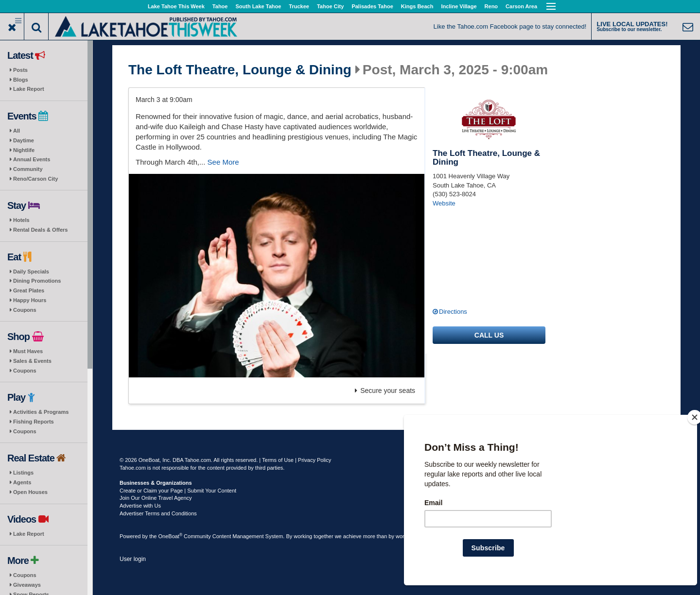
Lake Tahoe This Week (176, 6)
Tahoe (220, 6)
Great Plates (29, 290)
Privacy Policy (315, 460)
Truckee (299, 6)
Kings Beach (417, 6)
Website (444, 203)
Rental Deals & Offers (40, 230)
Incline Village (459, 6)
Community (28, 169)
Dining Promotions (37, 281)
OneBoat (171, 536)
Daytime (24, 140)
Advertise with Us (140, 506)
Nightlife (24, 150)
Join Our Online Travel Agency (156, 498)
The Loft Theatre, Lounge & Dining (240, 70)
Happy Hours (30, 300)
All (17, 131)
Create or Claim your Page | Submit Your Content (178, 491)
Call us (489, 335)
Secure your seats (385, 391)
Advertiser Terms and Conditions (158, 513)
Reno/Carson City (35, 179)
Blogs (21, 80)
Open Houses (30, 492)
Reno (491, 6)
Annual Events (32, 159)
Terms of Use (278, 460)
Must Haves (28, 351)
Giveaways (27, 585)
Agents (22, 482)
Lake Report (29, 89)
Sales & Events (32, 361)
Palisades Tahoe (372, 6)
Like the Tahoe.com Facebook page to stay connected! (510, 26)
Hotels (21, 220)
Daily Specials (31, 272)
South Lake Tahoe (258, 6)
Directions (453, 312)
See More (223, 162)
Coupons (25, 310)
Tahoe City (330, 6)
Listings (23, 473)
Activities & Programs (41, 412)
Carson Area (521, 6)
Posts (20, 70)
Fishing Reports (34, 422)
